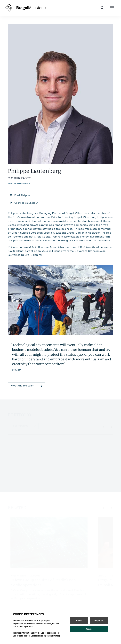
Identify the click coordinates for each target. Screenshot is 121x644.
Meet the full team (26, 386)
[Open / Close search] (102, 8)
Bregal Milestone (19, 184)
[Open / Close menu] (112, 8)
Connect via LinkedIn (26, 203)
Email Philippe (22, 196)
